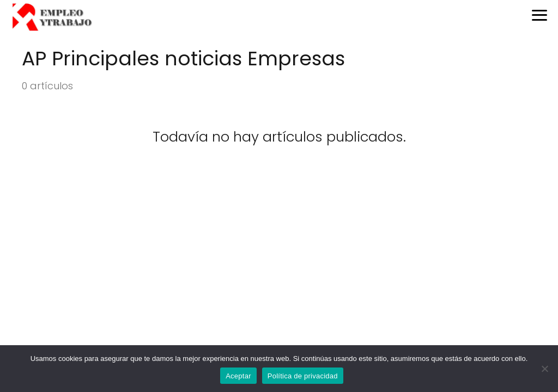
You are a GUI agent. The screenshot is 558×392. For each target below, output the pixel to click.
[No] (544, 369)
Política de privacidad (303, 376)
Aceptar (238, 376)
